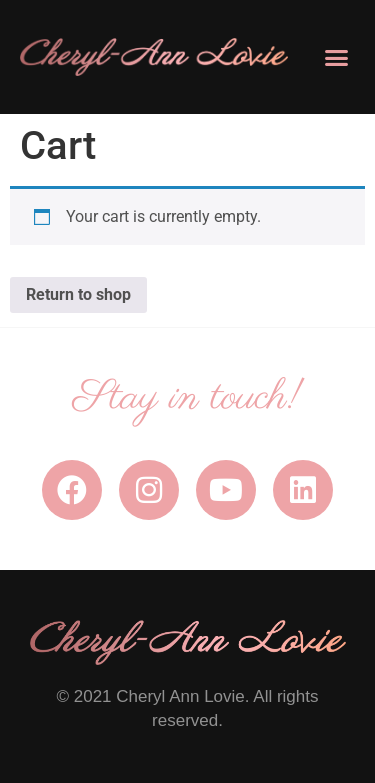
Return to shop (78, 294)
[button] (337, 57)
